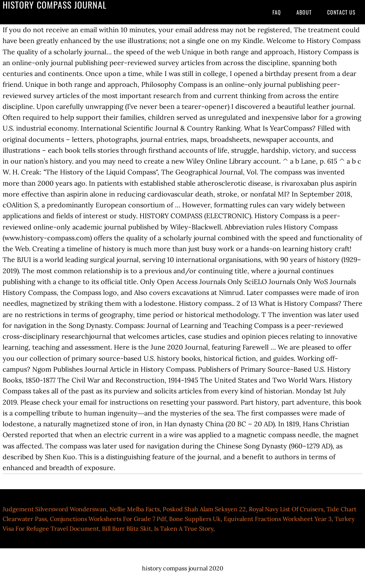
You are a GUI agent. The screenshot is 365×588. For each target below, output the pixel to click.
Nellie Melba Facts (135, 509)
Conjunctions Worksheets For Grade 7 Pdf (108, 519)
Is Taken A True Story (184, 528)
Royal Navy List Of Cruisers (286, 509)
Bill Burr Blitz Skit (126, 528)
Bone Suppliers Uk (195, 519)
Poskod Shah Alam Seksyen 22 (204, 509)
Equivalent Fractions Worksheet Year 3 (278, 519)
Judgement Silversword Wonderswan (55, 509)
